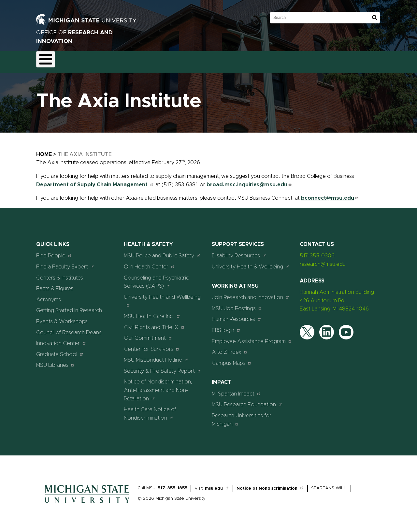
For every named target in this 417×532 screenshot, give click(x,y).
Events (283, 60)
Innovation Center (61, 339)
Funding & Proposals (90, 60)
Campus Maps (232, 359)
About (49, 60)
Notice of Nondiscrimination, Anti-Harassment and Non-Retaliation (158, 387)
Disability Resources (239, 252)
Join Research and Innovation (251, 294)
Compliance (137, 60)
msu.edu (217, 485)
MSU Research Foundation (247, 401)
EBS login (226, 326)
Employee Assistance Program (252, 337)
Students (314, 60)
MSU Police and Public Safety (162, 252)
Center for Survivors (152, 345)
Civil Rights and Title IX (154, 323)
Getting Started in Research (69, 307)
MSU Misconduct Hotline (156, 356)
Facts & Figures (55, 285)
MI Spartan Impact (236, 390)
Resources (227, 60)
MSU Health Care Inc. (152, 312)
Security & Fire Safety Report (163, 367)
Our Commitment (148, 334)
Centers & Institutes (60, 274)
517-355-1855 (173, 485)
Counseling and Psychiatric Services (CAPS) (156, 278)
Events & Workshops (62, 318)
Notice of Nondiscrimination (270, 485)
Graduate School (60, 350)
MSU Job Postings (237, 304)
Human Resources (237, 316)
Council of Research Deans (69, 329)
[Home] (87, 501)
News (257, 60)
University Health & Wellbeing (251, 263)
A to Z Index (230, 348)
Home (44, 151)
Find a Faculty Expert (65, 263)
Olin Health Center (149, 263)
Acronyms (49, 296)
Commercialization (183, 60)
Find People (54, 252)
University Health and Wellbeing (162, 297)
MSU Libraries (56, 361)
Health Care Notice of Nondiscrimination (150, 410)
